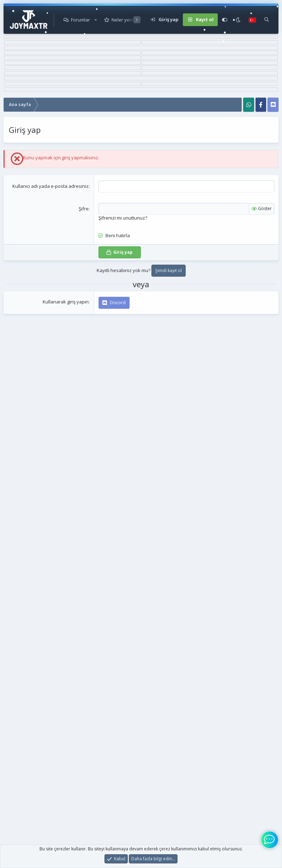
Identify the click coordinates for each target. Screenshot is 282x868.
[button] (96, 20)
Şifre (84, 209)
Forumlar (80, 20)
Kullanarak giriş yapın (66, 302)
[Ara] (267, 20)
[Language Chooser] (252, 20)
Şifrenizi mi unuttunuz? (123, 218)
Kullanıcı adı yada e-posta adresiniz (50, 186)
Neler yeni (122, 20)
